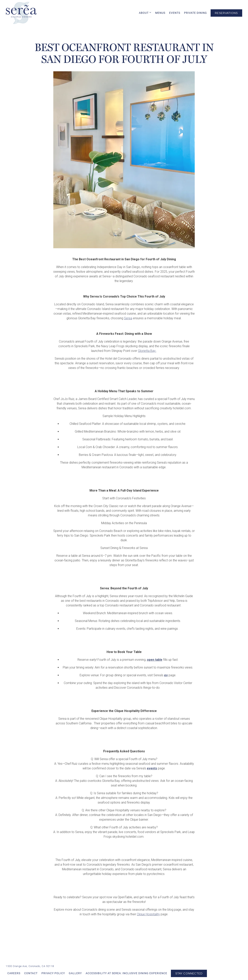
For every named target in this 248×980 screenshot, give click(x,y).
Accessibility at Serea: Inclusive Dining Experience (126, 973)
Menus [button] (160, 13)
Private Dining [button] (195, 13)
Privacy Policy (53, 973)
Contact (31, 973)
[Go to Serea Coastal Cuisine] (30, 966)
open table (155, 668)
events (152, 777)
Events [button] (175, 13)
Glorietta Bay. (147, 360)
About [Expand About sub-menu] (145, 13)
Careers (14, 973)
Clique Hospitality (148, 923)
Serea (128, 327)
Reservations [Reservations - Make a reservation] (226, 13)
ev (166, 684)
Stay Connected (189, 973)
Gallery (75, 973)
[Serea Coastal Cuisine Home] (21, 13)
